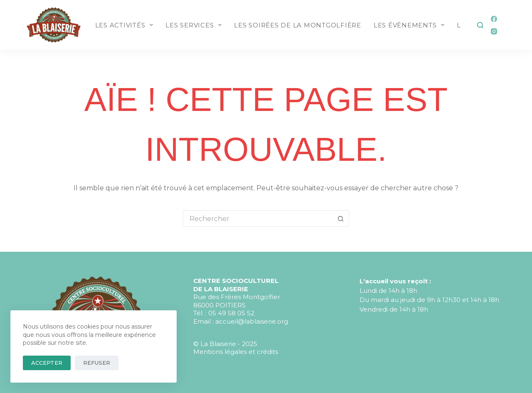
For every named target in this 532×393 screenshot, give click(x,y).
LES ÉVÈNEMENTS (411, 25)
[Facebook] (494, 19)
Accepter (47, 363)
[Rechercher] (480, 25)
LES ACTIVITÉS (126, 25)
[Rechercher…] (258, 219)
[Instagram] (494, 31)
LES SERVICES (195, 25)
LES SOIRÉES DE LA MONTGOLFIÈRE (298, 25)
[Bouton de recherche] (341, 219)
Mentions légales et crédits (236, 352)
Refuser (97, 363)
